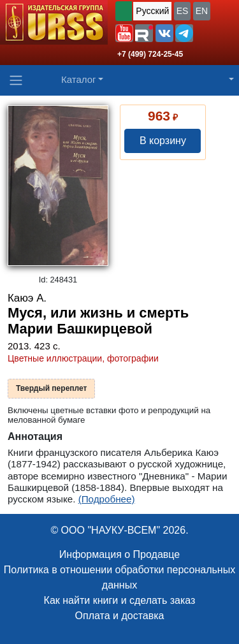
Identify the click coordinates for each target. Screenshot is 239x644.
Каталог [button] (79, 79)
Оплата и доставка (120, 616)
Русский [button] (152, 11)
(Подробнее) (107, 499)
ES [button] (183, 11)
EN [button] (202, 11)
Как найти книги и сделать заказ (120, 600)
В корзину (163, 141)
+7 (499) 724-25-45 (150, 54)
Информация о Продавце (119, 554)
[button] (124, 33)
